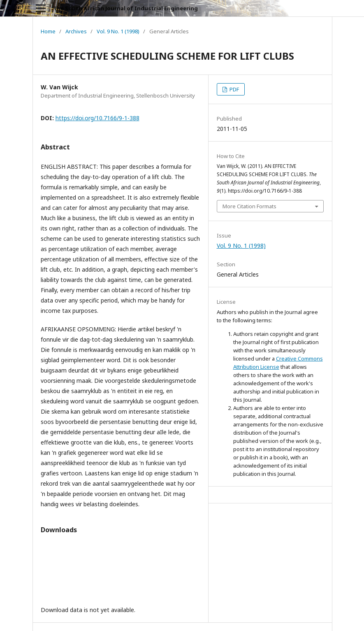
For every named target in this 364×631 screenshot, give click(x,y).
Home (48, 31)
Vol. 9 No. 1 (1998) (118, 31)
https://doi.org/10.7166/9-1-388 (97, 118)
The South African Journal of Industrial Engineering (125, 8)
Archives (76, 31)
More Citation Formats (249, 206)
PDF (234, 89)
